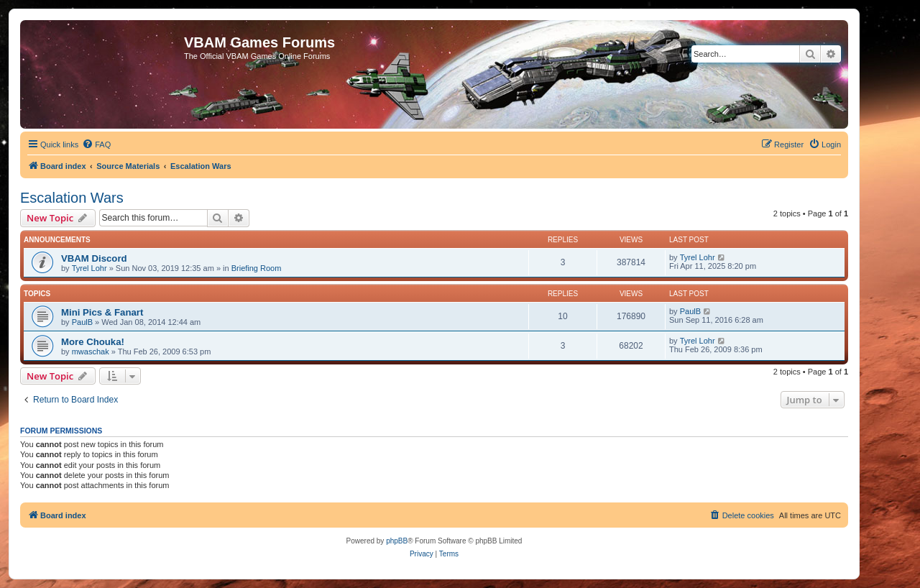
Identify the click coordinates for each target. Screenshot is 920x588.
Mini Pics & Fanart (102, 312)
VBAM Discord (94, 258)
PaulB (82, 322)
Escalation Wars (72, 198)
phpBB (397, 541)
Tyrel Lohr (89, 268)
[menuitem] (96, 144)
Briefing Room (257, 268)
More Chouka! (93, 342)
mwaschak (91, 352)
